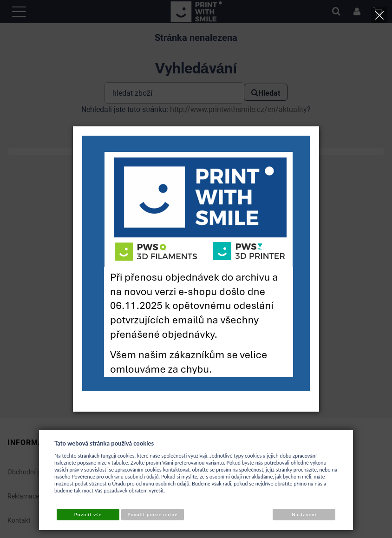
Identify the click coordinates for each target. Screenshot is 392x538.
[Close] (379, 15)
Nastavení (304, 514)
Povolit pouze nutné (153, 514)
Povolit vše (88, 514)
